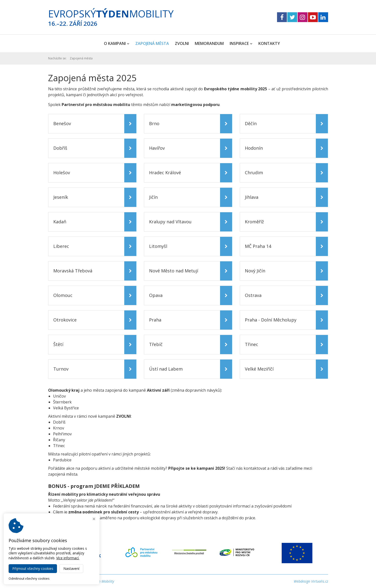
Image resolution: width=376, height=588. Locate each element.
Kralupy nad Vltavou (170, 222)
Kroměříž (254, 222)
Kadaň (60, 222)
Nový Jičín (255, 271)
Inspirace (241, 43)
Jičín (153, 197)
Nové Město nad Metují (174, 271)
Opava (156, 295)
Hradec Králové (165, 173)
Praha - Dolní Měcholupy (271, 320)
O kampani (117, 43)
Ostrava (253, 295)
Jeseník (61, 197)
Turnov (61, 369)
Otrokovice (65, 320)
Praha (155, 320)
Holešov (62, 173)
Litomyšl (158, 246)
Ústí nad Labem (166, 369)
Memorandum (209, 43)
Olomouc (63, 295)
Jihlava (252, 197)
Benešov (62, 123)
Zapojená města (152, 43)
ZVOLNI (182, 43)
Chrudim (254, 173)
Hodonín (254, 148)
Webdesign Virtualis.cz (311, 581)
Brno (154, 123)
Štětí (58, 344)
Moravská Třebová (73, 271)
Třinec (251, 344)
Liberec (61, 246)
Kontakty (269, 43)
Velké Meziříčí (259, 369)
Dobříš (60, 148)
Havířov (157, 148)
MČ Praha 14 (258, 246)
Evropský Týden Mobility (96, 581)
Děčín (251, 123)
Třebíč (156, 344)
